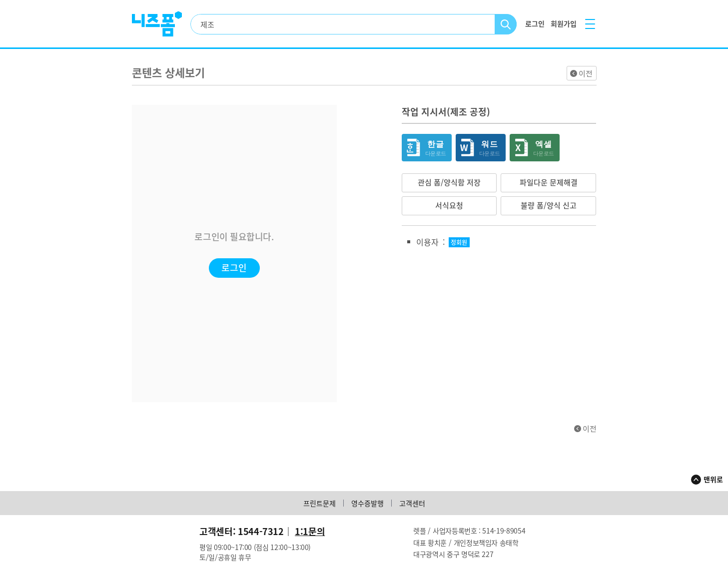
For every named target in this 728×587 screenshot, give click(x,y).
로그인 (234, 268)
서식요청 (449, 205)
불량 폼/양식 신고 (549, 205)
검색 (506, 24)
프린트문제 (320, 503)
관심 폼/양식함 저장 (449, 182)
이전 (586, 73)
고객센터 (412, 503)
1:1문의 (310, 531)
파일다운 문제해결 (549, 182)
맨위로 (713, 479)
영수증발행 (367, 503)
